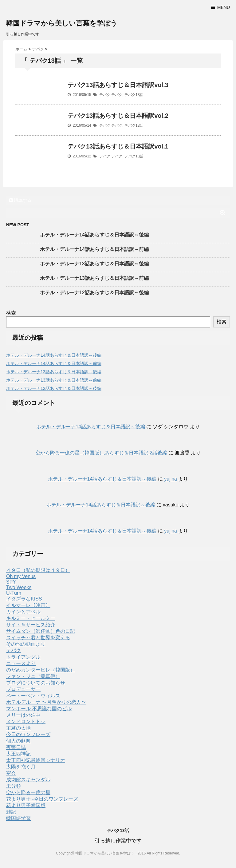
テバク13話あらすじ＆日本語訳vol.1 (118, 146)
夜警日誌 (16, 747)
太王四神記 (18, 754)
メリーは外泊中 (23, 715)
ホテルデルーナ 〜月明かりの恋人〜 (46, 702)
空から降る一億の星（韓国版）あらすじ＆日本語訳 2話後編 (101, 453)
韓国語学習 (18, 818)
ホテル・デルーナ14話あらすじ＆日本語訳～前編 (94, 249)
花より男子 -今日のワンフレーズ (42, 799)
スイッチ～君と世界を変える (38, 638)
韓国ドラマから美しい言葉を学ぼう (62, 23)
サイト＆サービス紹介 (31, 625)
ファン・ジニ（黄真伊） (33, 676)
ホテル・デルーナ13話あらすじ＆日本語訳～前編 (94, 278)
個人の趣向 (18, 741)
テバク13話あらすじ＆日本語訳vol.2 (118, 116)
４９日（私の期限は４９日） (38, 570)
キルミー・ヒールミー (31, 618)
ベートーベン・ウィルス (33, 696)
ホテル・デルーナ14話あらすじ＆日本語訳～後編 (94, 235)
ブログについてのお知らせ (36, 683)
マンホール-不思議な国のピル (39, 709)
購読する (20, 200)
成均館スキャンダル (28, 780)
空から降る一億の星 (28, 793)
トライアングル (23, 657)
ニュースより (21, 663)
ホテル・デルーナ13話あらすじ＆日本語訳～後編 (94, 264)
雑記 (11, 812)
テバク (105, 95)
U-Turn (14, 593)
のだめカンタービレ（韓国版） (41, 670)
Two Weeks (19, 587)
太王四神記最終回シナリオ (36, 760)
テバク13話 (134, 95)
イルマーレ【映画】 (28, 605)
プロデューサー (23, 689)
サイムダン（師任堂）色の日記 (41, 631)
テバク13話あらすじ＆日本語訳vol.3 (118, 85)
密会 (11, 773)
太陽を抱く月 (21, 767)
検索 (11, 313)
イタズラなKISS (24, 599)
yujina (171, 479)
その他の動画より (26, 644)
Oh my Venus (21, 576)
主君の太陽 (18, 728)
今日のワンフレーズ (28, 734)
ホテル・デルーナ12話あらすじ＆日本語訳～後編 (94, 293)
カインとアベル (23, 612)
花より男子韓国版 (26, 805)
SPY (11, 582)
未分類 (14, 786)
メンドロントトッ (26, 721)
